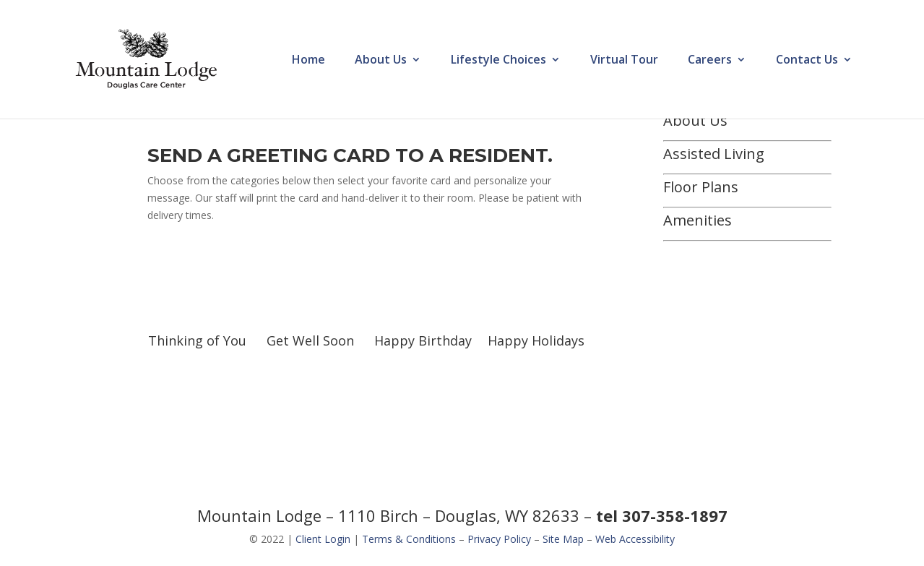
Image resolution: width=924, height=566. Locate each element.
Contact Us (807, 61)
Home (308, 61)
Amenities (698, 220)
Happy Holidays (536, 340)
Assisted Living (714, 154)
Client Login (323, 539)
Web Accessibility (635, 539)
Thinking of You (197, 340)
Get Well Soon (310, 340)
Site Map (563, 539)
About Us (381, 61)
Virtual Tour (624, 61)
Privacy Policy (499, 539)
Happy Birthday (423, 340)
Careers (710, 61)
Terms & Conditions (409, 539)
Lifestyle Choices (498, 61)
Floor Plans (701, 187)
